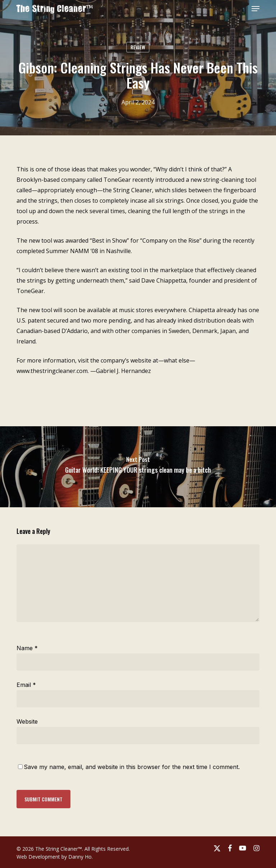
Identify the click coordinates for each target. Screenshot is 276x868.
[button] (256, 9)
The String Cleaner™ (55, 9)
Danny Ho (80, 857)
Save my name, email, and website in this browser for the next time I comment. (132, 767)
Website (27, 721)
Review (138, 47)
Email (26, 685)
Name (27, 648)
